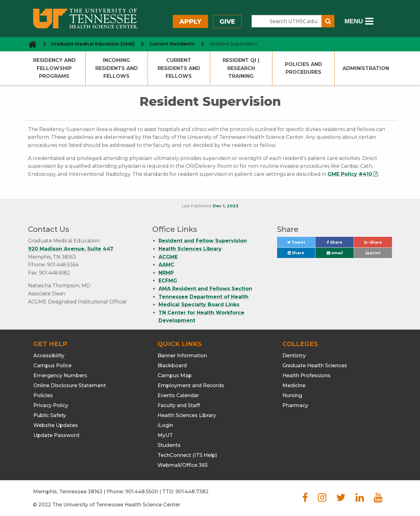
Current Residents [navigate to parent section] (172, 44)
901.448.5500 (142, 492)
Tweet (301, 244)
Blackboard (172, 366)
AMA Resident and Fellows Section (205, 289)
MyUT (165, 435)
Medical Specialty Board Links (199, 305)
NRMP (166, 273)
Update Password (56, 435)
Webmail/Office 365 (183, 465)
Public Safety (50, 415)
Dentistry (294, 356)
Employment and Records (191, 385)
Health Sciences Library (190, 249)
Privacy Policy (51, 405)
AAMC (166, 265)
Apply (190, 21)
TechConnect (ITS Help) (187, 455)
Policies (43, 395)
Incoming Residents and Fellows (117, 68)
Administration (366, 68)
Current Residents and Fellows (179, 68)
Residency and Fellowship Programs (54, 68)
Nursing (292, 395)
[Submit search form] (328, 21)
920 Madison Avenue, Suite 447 (71, 249)
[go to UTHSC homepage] (30, 44)
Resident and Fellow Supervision (203, 241)
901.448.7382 (192, 492)
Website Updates (56, 425)
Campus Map (175, 375)
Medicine (294, 385)
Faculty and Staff (179, 405)
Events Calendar (178, 395)
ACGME (168, 257)
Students (169, 445)
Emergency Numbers (60, 375)
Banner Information (182, 356)
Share (340, 244)
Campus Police (52, 366)
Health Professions (307, 375)
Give (227, 21)
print (373, 253)
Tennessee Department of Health (203, 297)
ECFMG (168, 281)
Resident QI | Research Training (241, 68)
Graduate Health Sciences (315, 366)
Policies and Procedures (304, 68)
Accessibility (49, 356)
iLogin (165, 425)
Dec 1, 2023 (226, 206)
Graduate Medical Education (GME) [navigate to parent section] (93, 44)
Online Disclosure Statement (70, 385)
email (335, 253)
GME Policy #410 (350, 174)
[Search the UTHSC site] (287, 21)
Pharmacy (295, 405)
